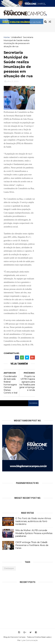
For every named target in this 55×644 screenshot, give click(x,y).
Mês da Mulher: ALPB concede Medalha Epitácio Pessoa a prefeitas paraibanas (34, 533)
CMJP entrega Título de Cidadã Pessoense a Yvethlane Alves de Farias (32, 545)
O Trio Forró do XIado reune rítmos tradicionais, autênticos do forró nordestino (33, 521)
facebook (33, 403)
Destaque (9, 568)
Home (7, 37)
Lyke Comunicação (30, 640)
